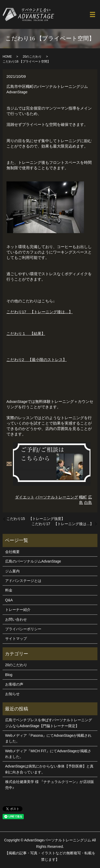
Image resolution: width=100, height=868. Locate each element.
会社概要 (12, 552)
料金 (9, 590)
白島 (88, 502)
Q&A (9, 600)
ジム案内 (12, 571)
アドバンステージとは (23, 581)
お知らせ (12, 694)
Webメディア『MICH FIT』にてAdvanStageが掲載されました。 (48, 754)
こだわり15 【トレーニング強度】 (36, 519)
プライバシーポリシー (23, 629)
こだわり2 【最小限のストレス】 (37, 360)
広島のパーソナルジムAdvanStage (33, 561)
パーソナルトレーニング (57, 497)
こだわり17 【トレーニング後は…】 (40, 312)
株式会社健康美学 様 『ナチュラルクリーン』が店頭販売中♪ (50, 785)
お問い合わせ (16, 619)
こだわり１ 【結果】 (26, 333)
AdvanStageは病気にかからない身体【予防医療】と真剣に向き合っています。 (49, 769)
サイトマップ (16, 639)
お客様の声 (14, 684)
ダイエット (25, 497)
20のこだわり (32, 57)
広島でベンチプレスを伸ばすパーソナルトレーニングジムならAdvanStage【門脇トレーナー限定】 (49, 723)
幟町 (83, 497)
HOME (7, 57)
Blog (9, 675)
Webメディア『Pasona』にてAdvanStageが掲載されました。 (48, 738)
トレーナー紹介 (18, 610)
